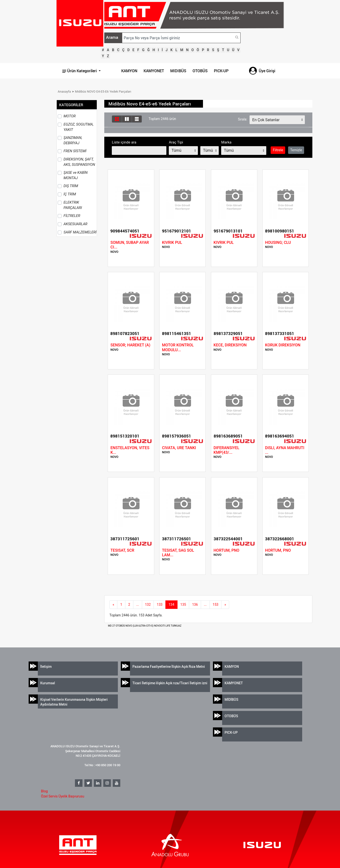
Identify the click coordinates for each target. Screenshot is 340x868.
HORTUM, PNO (227, 550)
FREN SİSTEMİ (75, 151)
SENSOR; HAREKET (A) (130, 345)
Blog (44, 791)
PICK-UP (221, 71)
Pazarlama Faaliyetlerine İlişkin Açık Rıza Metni (169, 666)
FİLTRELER (72, 216)
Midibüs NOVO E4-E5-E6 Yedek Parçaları (103, 92)
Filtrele (278, 150)
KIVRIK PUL (172, 243)
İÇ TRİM (70, 194)
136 (195, 605)
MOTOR (70, 116)
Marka (226, 142)
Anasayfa (64, 92)
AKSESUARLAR (75, 224)
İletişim (46, 666)
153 (216, 605)
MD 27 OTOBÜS (117, 626)
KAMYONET (154, 71)
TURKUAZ (176, 626)
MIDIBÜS (178, 71)
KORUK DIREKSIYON (283, 345)
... (138, 605)
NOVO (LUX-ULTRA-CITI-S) (140, 626)
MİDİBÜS (231, 699)
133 (160, 605)
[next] (225, 605)
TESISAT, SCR (122, 550)
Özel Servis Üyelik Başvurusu (63, 796)
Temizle (296, 150)
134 (171, 605)
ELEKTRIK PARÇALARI (73, 205)
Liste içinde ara (124, 142)
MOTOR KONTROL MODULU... (178, 347)
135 (183, 605)
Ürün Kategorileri (80, 71)
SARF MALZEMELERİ (80, 232)
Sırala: (243, 119)
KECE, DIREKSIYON (230, 345)
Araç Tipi (176, 142)
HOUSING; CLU (278, 243)
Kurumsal (48, 683)
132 (148, 605)
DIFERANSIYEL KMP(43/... (227, 450)
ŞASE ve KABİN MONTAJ (76, 175)
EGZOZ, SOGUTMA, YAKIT (79, 127)
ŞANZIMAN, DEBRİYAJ (73, 140)
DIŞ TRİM (71, 186)
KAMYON (129, 71)
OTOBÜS (200, 71)
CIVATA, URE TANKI (179, 448)
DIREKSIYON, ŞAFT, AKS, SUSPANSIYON (79, 162)
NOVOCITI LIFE (162, 626)
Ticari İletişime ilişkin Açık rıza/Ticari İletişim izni (170, 683)
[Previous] (113, 605)
